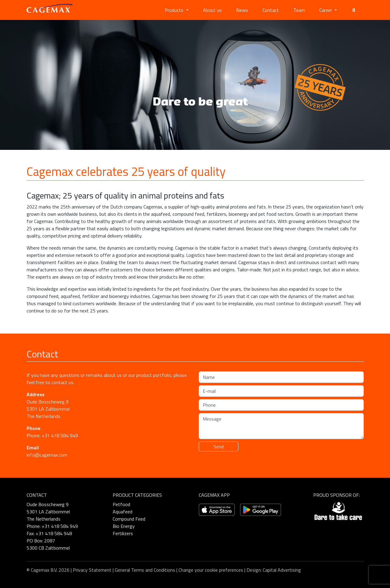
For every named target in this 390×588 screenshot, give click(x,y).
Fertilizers (123, 533)
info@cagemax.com (47, 455)
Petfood (121, 504)
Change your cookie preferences (211, 570)
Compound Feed (129, 519)
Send (219, 447)
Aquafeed (122, 512)
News (242, 10)
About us (212, 10)
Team (299, 10)
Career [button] (326, 10)
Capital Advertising (282, 570)
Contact (271, 10)
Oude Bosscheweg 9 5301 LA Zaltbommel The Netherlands (48, 409)
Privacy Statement (92, 570)
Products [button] (175, 10)
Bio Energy (124, 526)
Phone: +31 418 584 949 (52, 435)
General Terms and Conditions (145, 570)
